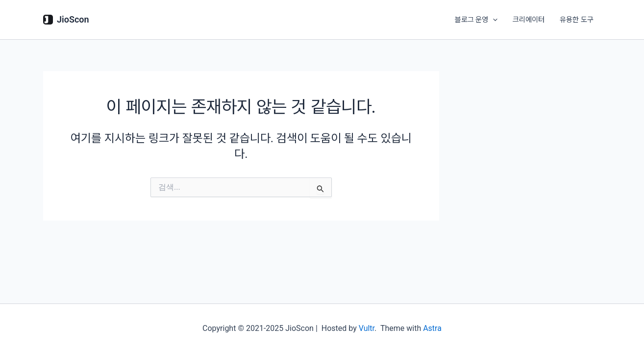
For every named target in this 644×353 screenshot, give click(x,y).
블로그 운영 (477, 20)
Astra (432, 328)
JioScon (73, 19)
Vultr (367, 328)
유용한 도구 (577, 20)
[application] (494, 20)
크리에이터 (529, 20)
